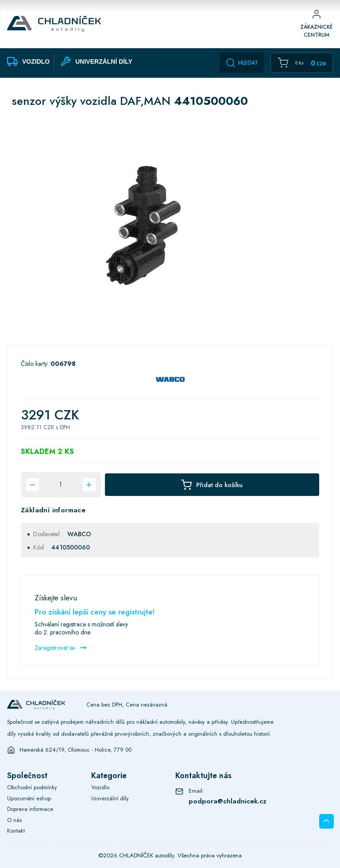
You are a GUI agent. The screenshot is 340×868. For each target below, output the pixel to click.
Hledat (242, 63)
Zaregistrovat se (60, 648)
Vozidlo (100, 787)
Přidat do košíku (212, 485)
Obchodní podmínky (32, 787)
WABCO (79, 534)
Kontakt (16, 831)
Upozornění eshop (29, 799)
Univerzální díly (110, 799)
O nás (14, 820)
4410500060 (71, 547)
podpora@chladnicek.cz (228, 801)
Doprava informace (30, 809)
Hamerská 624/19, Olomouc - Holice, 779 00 (75, 750)
